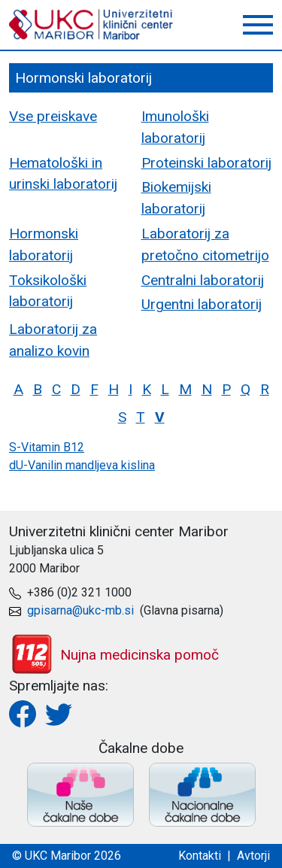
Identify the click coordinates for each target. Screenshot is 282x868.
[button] (258, 25)
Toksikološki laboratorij (48, 291)
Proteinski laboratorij (206, 163)
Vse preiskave (53, 116)
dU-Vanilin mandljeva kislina (82, 465)
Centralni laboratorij (203, 280)
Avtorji (253, 856)
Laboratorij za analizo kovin (53, 340)
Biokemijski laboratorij (176, 198)
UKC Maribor (92, 25)
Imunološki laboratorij (175, 127)
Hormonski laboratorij (44, 244)
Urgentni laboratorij (202, 304)
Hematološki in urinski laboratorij (63, 174)
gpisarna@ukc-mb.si (80, 610)
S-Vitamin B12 (47, 447)
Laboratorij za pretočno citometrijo (205, 244)
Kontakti (200, 856)
